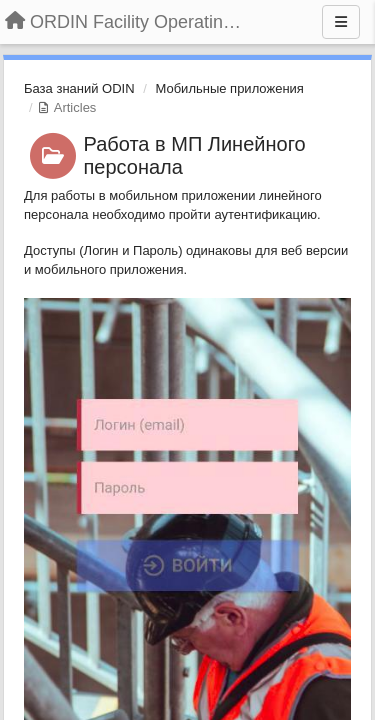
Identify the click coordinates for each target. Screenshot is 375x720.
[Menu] (341, 22)
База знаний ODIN (79, 88)
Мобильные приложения (229, 88)
